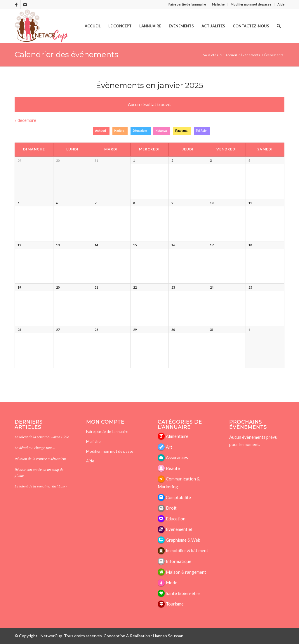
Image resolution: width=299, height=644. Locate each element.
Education (176, 519)
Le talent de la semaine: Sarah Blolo (42, 437)
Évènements (274, 55)
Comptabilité (178, 497)
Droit (171, 508)
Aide (281, 4)
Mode (172, 582)
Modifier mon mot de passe (251, 4)
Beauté (173, 468)
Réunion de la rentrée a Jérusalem (40, 459)
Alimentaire (177, 436)
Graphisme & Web (183, 540)
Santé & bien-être (183, 593)
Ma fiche (218, 4)
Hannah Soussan (168, 636)
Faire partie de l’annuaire (187, 4)
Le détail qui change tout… (35, 448)
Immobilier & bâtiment (187, 550)
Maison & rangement (186, 572)
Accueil (231, 55)
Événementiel (179, 529)
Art (169, 447)
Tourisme (175, 604)
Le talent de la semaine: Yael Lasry (41, 486)
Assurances (177, 457)
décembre (25, 120)
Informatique (179, 561)
